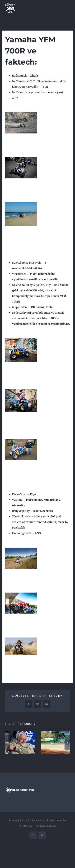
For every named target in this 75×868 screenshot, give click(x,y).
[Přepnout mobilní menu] (68, 8)
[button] (8, 743)
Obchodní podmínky (46, 826)
